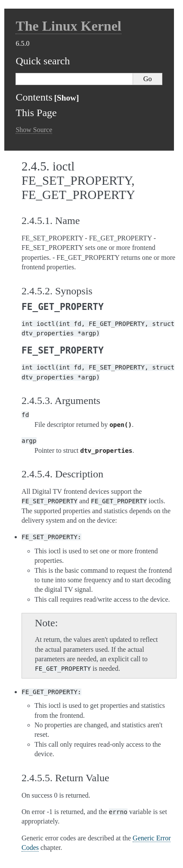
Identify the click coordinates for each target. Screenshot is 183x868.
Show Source (34, 130)
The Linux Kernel (68, 26)
